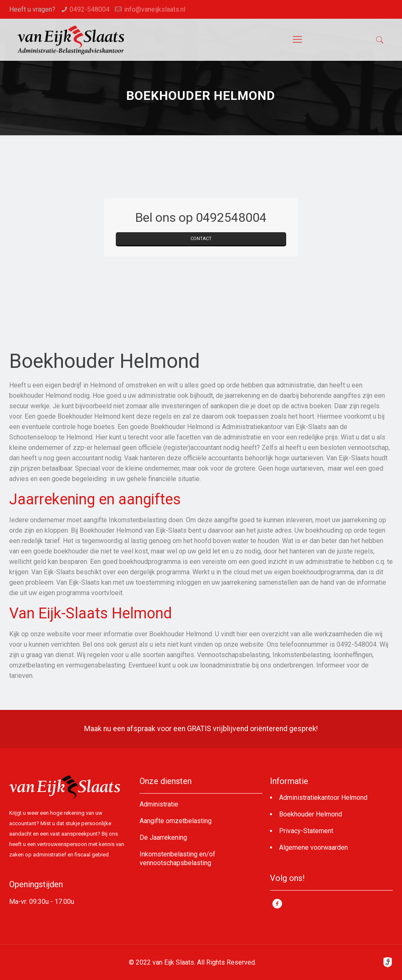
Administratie (159, 804)
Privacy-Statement (306, 831)
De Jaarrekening (163, 837)
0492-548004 (90, 9)
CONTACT (201, 239)
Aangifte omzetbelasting (176, 821)
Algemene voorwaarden (313, 847)
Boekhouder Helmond (311, 814)
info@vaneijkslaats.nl (155, 9)
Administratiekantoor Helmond (323, 798)
